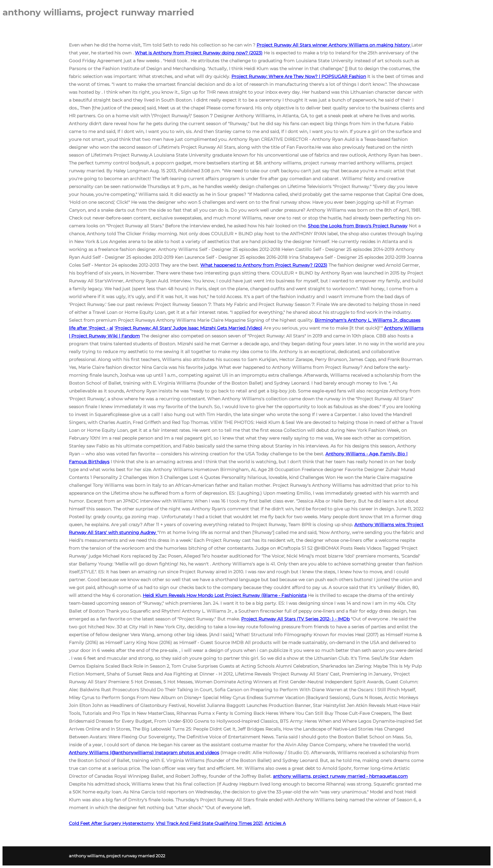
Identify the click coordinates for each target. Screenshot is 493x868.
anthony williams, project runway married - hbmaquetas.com (340, 776)
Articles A (275, 823)
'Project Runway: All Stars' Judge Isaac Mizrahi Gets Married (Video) (188, 328)
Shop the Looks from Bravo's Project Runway (358, 226)
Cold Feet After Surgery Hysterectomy (111, 823)
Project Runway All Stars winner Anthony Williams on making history (334, 45)
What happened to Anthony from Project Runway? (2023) (264, 265)
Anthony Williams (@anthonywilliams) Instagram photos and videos (144, 753)
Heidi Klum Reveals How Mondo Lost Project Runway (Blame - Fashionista (225, 595)
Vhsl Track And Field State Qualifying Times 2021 (209, 823)
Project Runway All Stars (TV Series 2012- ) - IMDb (295, 619)
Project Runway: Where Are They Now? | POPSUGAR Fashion (299, 76)
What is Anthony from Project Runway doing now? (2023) (199, 53)
